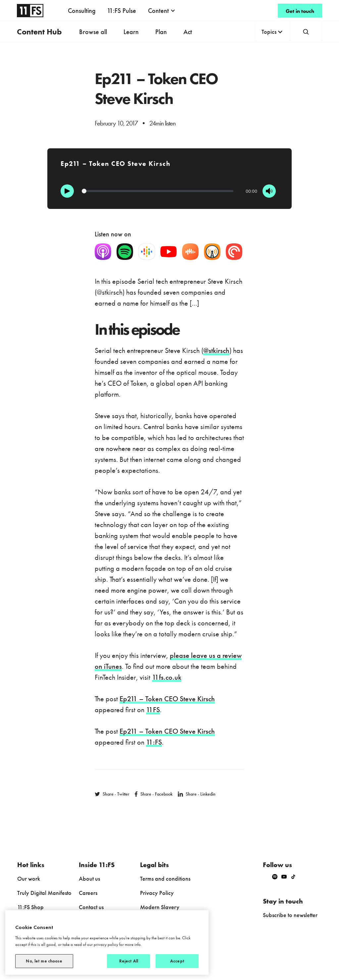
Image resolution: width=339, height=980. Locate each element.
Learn (131, 32)
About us (89, 879)
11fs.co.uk (167, 677)
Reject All (129, 961)
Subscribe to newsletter (290, 915)
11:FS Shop (30, 907)
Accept (177, 961)
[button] (162, 11)
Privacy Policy (157, 893)
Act (188, 32)
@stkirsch (216, 350)
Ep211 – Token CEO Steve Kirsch (167, 699)
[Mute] (269, 191)
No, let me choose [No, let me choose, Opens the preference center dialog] (44, 961)
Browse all (93, 32)
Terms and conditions (165, 879)
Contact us (91, 907)
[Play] (67, 191)
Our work (29, 879)
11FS (153, 710)
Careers (88, 893)
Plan (161, 32)
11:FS (154, 742)
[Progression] (157, 191)
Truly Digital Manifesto (44, 893)
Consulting (82, 11)
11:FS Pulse (121, 11)
